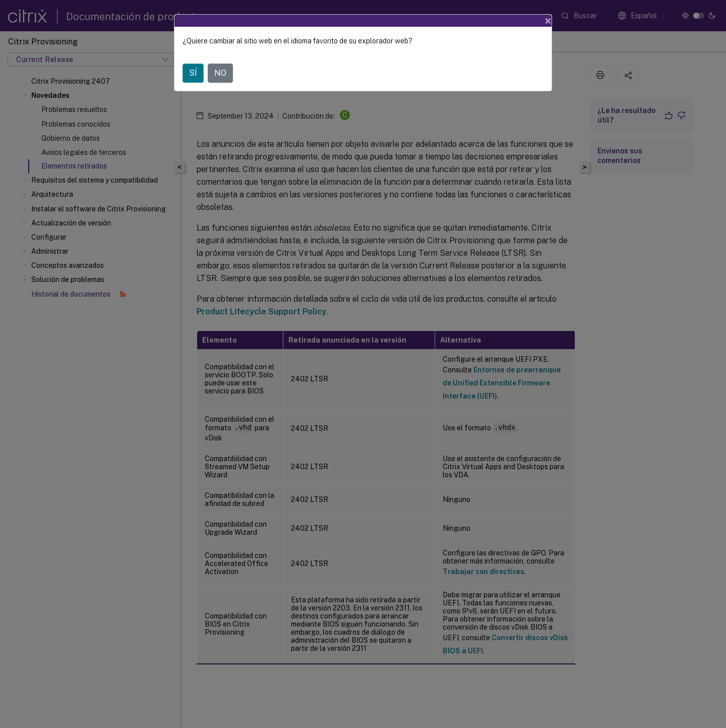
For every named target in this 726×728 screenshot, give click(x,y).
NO (220, 73)
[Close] (548, 21)
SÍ (193, 73)
